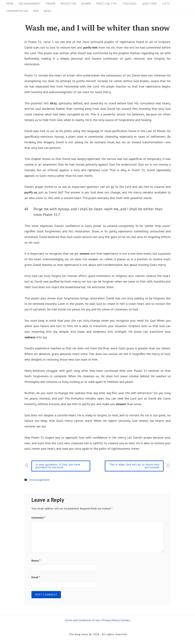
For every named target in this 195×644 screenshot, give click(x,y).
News (48, 11)
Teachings (130, 4)
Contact (125, 620)
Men (36, 11)
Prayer (51, 4)
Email (36, 577)
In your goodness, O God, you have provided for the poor (58, 466)
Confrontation (17, 11)
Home (10, 4)
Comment (38, 518)
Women (86, 4)
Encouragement (30, 4)
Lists (166, 4)
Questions (150, 4)
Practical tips (107, 4)
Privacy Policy (110, 620)
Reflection (68, 4)
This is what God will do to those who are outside (134, 466)
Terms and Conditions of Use (82, 620)
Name (36, 561)
